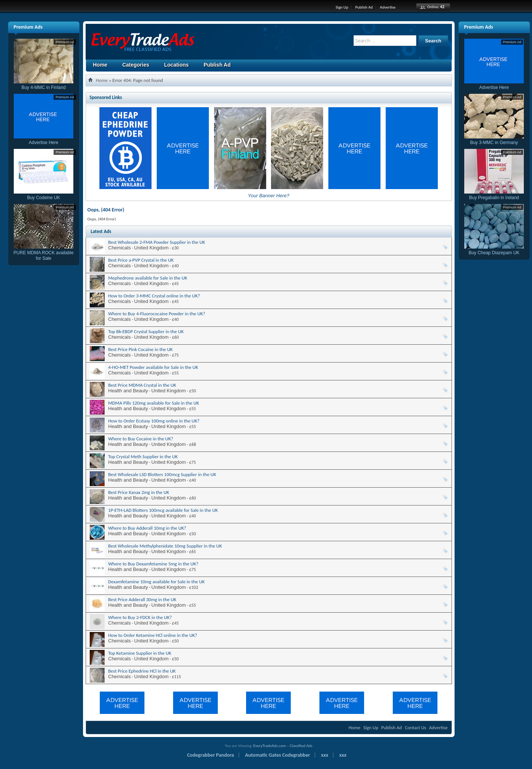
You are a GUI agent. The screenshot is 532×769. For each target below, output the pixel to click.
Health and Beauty (128, 391)
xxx (324, 755)
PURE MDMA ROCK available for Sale (43, 253)
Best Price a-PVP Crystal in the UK (141, 260)
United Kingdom (151, 248)
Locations (176, 65)
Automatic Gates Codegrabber (278, 755)
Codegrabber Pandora (210, 755)
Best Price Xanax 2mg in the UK (139, 492)
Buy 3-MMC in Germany (494, 140)
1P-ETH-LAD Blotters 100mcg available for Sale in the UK (163, 510)
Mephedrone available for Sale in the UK (148, 278)
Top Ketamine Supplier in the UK (140, 653)
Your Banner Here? (269, 196)
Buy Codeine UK (44, 195)
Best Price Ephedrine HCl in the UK (142, 671)
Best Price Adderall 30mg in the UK (142, 599)
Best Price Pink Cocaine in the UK (141, 349)
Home (100, 65)
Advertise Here (44, 140)
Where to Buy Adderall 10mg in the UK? (147, 528)
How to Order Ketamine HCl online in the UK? (153, 635)
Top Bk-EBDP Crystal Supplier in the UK (146, 331)
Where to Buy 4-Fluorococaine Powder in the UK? (157, 314)
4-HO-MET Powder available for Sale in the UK (153, 367)
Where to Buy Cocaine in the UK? (141, 439)
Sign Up (342, 7)
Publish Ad (364, 7)
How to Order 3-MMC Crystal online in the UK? (154, 296)
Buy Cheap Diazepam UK (494, 250)
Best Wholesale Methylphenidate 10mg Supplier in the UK (165, 546)
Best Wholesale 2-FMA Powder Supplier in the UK (157, 242)
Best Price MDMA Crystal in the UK (142, 385)
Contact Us (416, 727)
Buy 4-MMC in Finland (44, 85)
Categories (136, 65)
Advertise (388, 7)
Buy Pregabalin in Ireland (494, 195)
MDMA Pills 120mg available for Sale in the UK (154, 403)
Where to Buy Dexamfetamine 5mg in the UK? (153, 564)
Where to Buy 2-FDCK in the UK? (140, 617)
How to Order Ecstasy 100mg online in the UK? (154, 421)
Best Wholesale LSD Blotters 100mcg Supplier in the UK (162, 474)
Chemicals (120, 248)
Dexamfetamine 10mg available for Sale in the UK (157, 582)
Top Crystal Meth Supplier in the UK (143, 457)
